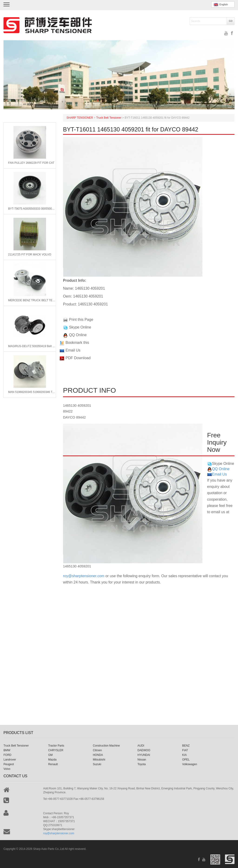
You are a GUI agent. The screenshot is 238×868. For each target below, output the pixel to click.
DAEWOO (144, 750)
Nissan (142, 760)
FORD (7, 755)
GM (50, 755)
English (221, 5)
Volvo (7, 769)
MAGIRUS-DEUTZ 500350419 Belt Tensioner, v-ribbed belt (32, 346)
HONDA (98, 755)
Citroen (97, 750)
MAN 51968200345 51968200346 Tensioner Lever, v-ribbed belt (32, 392)
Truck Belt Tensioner (16, 746)
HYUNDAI (144, 755)
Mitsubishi (99, 760)
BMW (7, 750)
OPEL (186, 760)
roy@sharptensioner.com (84, 576)
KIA (184, 755)
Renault (53, 764)
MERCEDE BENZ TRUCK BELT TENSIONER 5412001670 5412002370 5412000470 (32, 300)
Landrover (10, 760)
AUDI (141, 746)
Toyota (142, 764)
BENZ (186, 746)
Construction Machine (106, 746)
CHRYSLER (56, 750)
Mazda (52, 760)
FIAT (185, 750)
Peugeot (9, 764)
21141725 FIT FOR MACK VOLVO (30, 255)
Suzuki (97, 764)
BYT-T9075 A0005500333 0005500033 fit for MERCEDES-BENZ (32, 209)
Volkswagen (190, 764)
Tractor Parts (56, 746)
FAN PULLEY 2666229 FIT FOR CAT (31, 163)
